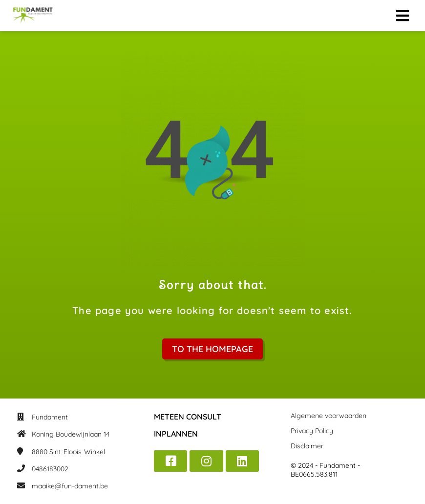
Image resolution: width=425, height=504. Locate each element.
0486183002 (50, 469)
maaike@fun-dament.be (70, 486)
